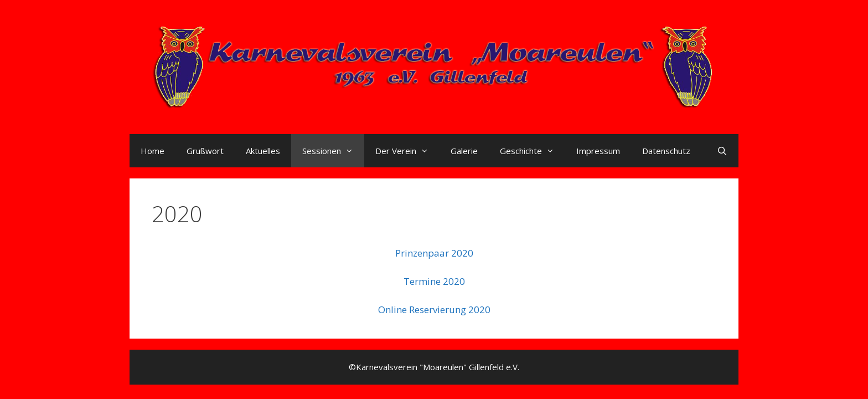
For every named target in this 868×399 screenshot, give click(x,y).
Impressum (598, 151)
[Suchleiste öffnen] (722, 151)
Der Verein (407, 151)
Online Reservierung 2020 (434, 310)
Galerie (464, 151)
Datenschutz (666, 151)
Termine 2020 (434, 281)
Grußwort (205, 151)
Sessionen (333, 151)
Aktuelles (263, 151)
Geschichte (533, 151)
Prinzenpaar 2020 (434, 253)
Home (153, 151)
